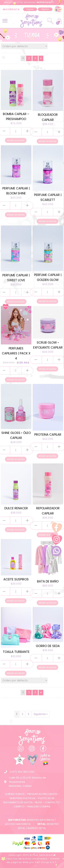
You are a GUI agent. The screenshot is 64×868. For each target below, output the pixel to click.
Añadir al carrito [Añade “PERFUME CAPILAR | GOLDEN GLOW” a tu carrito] (47, 301)
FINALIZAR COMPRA (39, 806)
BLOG (39, 802)
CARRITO (19, 806)
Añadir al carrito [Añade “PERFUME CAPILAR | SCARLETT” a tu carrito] (47, 221)
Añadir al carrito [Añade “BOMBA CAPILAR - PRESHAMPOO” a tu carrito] (16, 140)
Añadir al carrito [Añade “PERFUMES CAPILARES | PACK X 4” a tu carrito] (16, 380)
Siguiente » (41, 714)
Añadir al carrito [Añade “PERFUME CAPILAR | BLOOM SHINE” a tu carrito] (16, 215)
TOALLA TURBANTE (16, 652)
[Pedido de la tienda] (24, 46)
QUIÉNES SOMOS (15, 794)
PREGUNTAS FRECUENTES (42, 794)
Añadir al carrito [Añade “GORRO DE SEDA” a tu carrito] (47, 667)
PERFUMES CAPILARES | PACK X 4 (16, 353)
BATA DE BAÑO (48, 581)
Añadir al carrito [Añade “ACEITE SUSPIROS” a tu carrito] (16, 601)
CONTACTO (52, 802)
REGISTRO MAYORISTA (41, 820)
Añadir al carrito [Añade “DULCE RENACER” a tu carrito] (16, 530)
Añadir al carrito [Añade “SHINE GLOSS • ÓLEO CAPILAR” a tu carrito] (16, 459)
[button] (30, 9)
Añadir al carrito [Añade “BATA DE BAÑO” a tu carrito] (47, 603)
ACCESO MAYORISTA (18, 824)
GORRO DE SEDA (48, 646)
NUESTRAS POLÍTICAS (23, 798)
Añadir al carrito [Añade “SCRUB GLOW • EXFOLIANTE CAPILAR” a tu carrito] (47, 369)
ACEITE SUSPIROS (16, 579)
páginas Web (20, 862)
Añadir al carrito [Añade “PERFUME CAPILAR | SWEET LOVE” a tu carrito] (16, 302)
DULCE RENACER (16, 508)
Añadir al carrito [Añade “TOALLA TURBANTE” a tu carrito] (16, 673)
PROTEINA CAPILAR (48, 435)
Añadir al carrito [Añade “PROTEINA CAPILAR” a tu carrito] (47, 456)
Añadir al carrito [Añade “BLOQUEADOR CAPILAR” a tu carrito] (47, 141)
